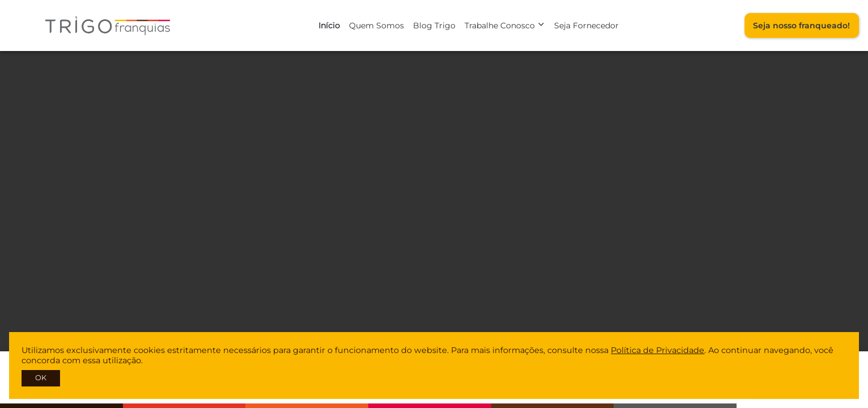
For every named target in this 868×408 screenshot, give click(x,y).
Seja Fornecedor (586, 25)
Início (329, 25)
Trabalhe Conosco (505, 25)
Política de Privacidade (658, 350)
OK (41, 378)
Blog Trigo (434, 25)
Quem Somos (376, 25)
